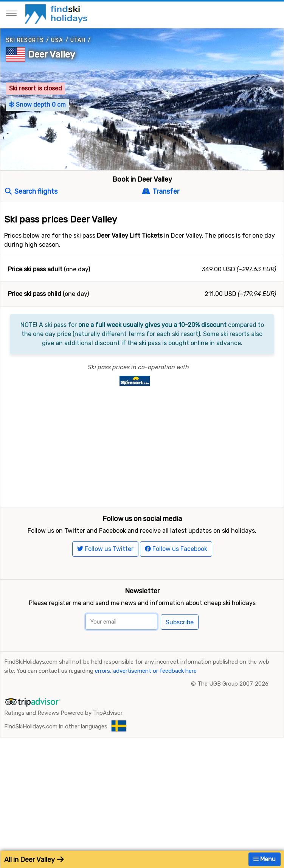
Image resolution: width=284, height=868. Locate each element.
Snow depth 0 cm (37, 105)
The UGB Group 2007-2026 (233, 684)
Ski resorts (25, 40)
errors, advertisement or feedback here (146, 671)
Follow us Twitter (105, 549)
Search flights (31, 191)
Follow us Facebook (176, 549)
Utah (78, 40)
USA (57, 40)
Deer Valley (51, 54)
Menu (265, 859)
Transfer (161, 191)
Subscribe (180, 622)
